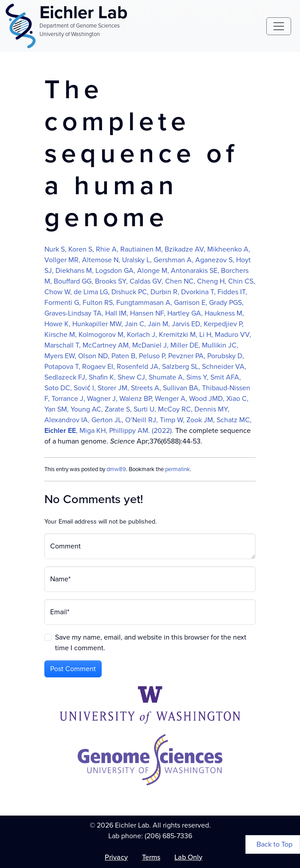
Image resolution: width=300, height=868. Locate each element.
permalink (178, 469)
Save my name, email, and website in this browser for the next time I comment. (151, 642)
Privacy (116, 857)
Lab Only (188, 857)
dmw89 (116, 469)
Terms (151, 857)
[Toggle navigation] (279, 26)
